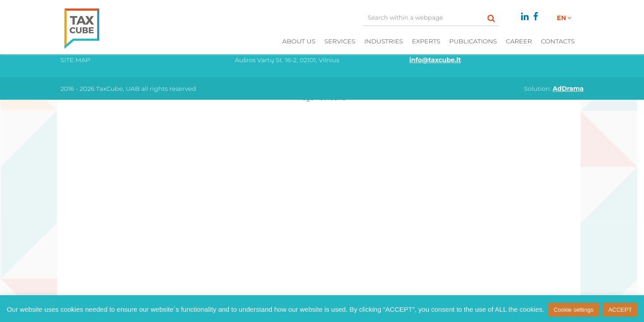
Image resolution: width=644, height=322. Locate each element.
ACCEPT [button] (620, 310)
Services (340, 41)
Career (519, 41)
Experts (426, 41)
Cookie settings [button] (574, 310)
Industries (383, 41)
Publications (473, 41)
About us (299, 41)
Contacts (558, 41)
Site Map (75, 60)
